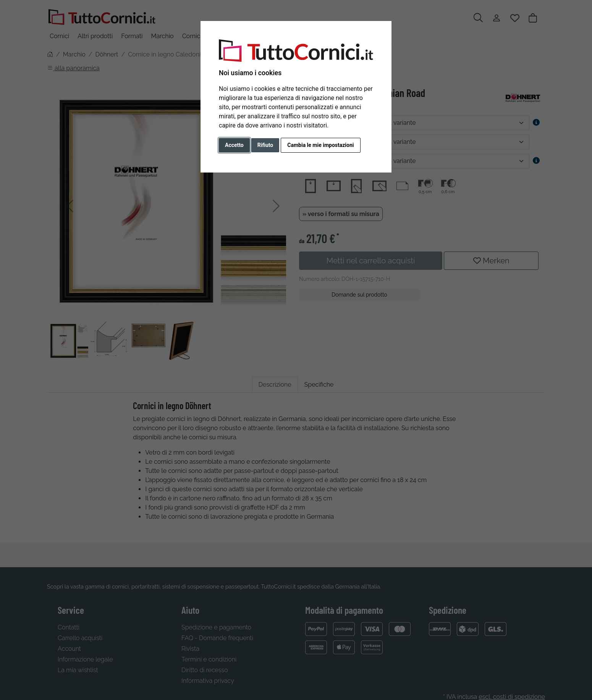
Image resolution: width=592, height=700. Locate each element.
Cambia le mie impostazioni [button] (320, 145)
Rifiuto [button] (265, 145)
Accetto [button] (234, 145)
